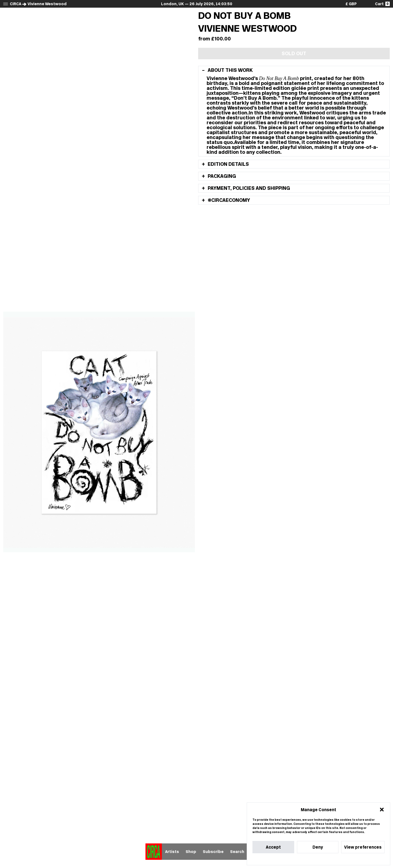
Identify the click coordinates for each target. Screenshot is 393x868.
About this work (230, 70)
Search (237, 852)
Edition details (228, 164)
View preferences (363, 847)
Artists (172, 852)
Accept (273, 847)
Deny (318, 847)
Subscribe (213, 852)
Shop (191, 852)
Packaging (221, 176)
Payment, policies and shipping (248, 188)
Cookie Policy (302, 859)
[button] (382, 810)
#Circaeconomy (228, 200)
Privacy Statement (328, 859)
